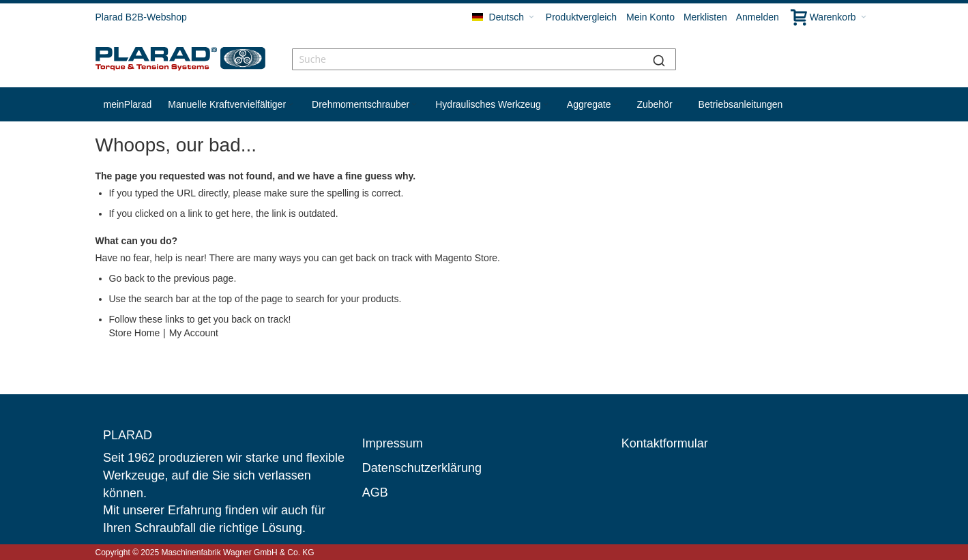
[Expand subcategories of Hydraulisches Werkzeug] (546, 105)
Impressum (393, 443)
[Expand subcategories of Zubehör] (677, 105)
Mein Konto (650, 17)
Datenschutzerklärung (422, 468)
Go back (127, 278)
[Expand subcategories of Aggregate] (615, 105)
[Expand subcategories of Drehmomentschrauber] (414, 105)
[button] (503, 17)
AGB (375, 492)
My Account (194, 333)
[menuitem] (128, 104)
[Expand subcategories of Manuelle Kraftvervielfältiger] (291, 105)
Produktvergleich (581, 17)
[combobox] (484, 59)
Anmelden (758, 17)
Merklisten (705, 17)
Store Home (135, 333)
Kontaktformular (665, 443)
